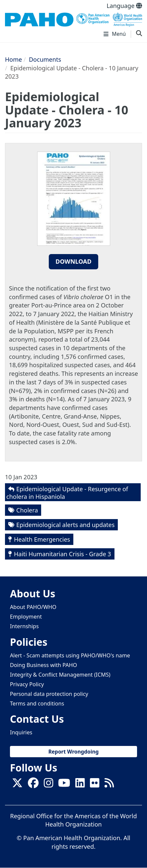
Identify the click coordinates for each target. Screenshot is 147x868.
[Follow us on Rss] (109, 785)
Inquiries (21, 732)
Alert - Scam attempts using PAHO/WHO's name (70, 655)
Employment (26, 617)
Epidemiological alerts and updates (65, 525)
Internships (24, 626)
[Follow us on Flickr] (95, 785)
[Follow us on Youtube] (64, 785)
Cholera (27, 510)
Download (73, 261)
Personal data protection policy (49, 694)
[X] (17, 785)
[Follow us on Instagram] (48, 785)
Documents (45, 59)
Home (13, 59)
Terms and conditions (37, 703)
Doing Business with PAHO (43, 665)
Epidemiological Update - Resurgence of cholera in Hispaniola (67, 493)
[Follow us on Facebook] (33, 785)
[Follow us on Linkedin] (80, 785)
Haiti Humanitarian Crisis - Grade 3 (63, 554)
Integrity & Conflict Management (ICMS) (60, 675)
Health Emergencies (42, 539)
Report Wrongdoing (74, 752)
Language (124, 6)
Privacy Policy (27, 684)
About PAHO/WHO (33, 607)
